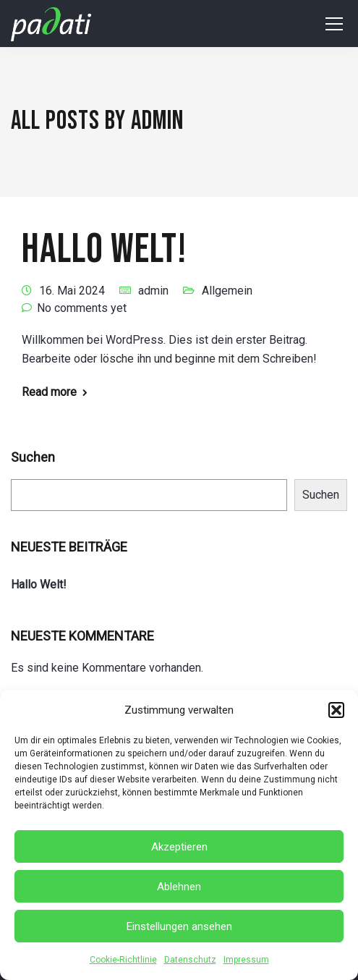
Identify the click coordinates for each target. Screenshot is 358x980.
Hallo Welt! (104, 250)
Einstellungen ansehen (179, 926)
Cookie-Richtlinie (123, 960)
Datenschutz (190, 960)
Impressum (246, 960)
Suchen (33, 457)
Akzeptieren (179, 847)
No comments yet (82, 308)
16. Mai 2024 (72, 291)
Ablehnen (179, 887)
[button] (336, 710)
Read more (49, 392)
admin (153, 291)
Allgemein (227, 291)
